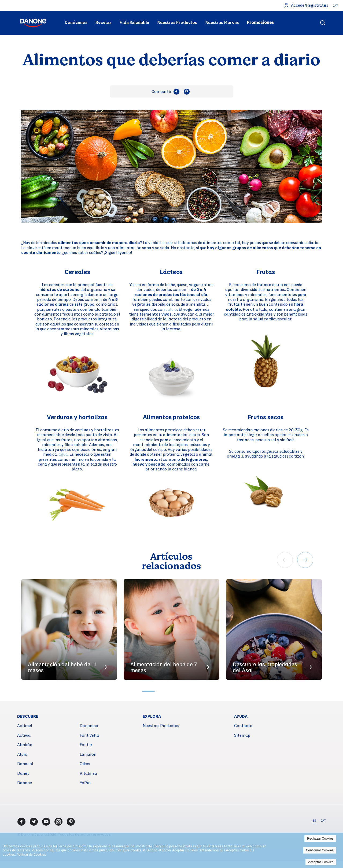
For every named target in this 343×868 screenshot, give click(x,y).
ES (327, 6)
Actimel (25, 725)
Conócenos (76, 23)
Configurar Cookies (320, 850)
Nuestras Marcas (222, 23)
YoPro (85, 783)
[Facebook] (21, 822)
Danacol (25, 764)
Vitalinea (88, 773)
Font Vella (89, 735)
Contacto (243, 725)
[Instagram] (58, 822)
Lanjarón (88, 754)
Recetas (104, 23)
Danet (23, 773)
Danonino (89, 725)
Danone (25, 783)
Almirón (25, 744)
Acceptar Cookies (321, 862)
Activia (24, 735)
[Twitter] (34, 822)
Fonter (86, 744)
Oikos (85, 764)
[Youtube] (46, 822)
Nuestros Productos (177, 23)
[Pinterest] (71, 822)
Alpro (22, 754)
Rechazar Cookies (320, 839)
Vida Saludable (134, 23)
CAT (335, 6)
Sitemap (242, 735)
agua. (64, 454)
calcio (171, 309)
